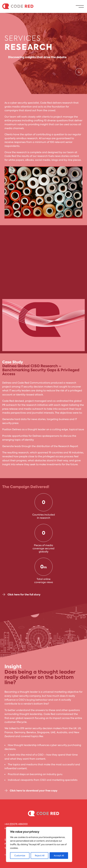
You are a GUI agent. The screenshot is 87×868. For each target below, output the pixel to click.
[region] (39, 844)
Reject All (40, 856)
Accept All (59, 856)
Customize (20, 856)
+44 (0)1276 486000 (16, 824)
